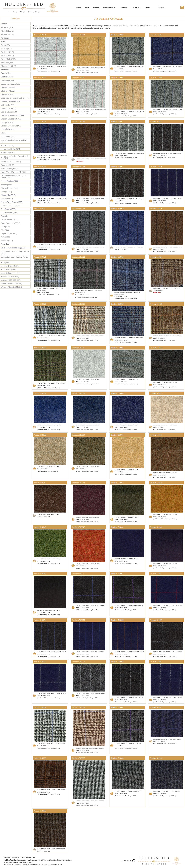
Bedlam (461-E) (7, 52)
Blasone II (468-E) (8, 66)
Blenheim (5, 70)
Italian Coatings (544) (10, 181)
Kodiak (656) (6, 185)
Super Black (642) (8, 269)
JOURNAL (124, 8)
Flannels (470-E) (8, 129)
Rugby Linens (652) (9, 234)
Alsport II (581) (7, 34)
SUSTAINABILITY (28, 858)
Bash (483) (5, 45)
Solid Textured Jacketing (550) (13, 248)
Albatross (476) (7, 27)
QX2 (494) (5, 227)
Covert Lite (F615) (8, 108)
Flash (3, 133)
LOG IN (147, 8)
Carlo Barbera (7, 77)
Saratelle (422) (7, 241)
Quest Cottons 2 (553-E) (11, 223)
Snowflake (5, 244)
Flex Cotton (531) (8, 136)
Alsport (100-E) (7, 31)
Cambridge (6, 73)
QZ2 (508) (5, 230)
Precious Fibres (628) (9, 220)
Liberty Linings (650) (10, 188)
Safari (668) (6, 237)
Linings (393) (6, 192)
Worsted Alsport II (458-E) (12, 287)
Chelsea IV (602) (8, 91)
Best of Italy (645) (8, 59)
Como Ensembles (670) (10, 101)
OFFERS (96, 8)
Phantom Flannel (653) (10, 206)
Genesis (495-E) (7, 165)
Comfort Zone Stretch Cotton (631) (15, 98)
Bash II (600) (6, 49)
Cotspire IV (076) (8, 105)
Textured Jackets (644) (10, 276)
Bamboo (4, 41)
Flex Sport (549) (7, 145)
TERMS (7, 858)
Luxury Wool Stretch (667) (12, 202)
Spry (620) (5, 262)
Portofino (5, 216)
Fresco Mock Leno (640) (11, 162)
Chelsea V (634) (7, 94)
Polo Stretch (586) (8, 209)
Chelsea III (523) (8, 87)
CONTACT (137, 8)
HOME (79, 8)
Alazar (4, 24)
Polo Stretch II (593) (9, 213)
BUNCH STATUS (109, 8)
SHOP (87, 8)
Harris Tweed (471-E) (10, 169)
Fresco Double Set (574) (11, 149)
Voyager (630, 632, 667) (11, 280)
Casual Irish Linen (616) (11, 84)
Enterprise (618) (7, 122)
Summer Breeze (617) (10, 266)
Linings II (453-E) (8, 195)
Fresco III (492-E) (8, 152)
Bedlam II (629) (7, 56)
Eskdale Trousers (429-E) (11, 126)
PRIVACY (16, 858)
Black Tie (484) (7, 63)
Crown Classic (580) (9, 112)
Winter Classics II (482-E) (11, 283)
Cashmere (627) (7, 80)
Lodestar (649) (7, 199)
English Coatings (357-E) (11, 119)
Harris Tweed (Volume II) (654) (14, 172)
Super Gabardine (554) (10, 273)
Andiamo (5, 38)
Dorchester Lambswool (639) (13, 115)
